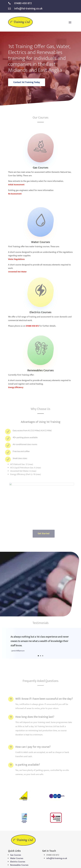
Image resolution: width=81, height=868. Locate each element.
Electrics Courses (18, 862)
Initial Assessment (16, 185)
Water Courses (17, 858)
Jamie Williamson (18, 653)
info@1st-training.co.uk (57, 858)
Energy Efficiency (16, 387)
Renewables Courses (19, 865)
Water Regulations (16, 259)
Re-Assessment (15, 194)
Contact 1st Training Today (27, 82)
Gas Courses (16, 855)
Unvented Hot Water (17, 272)
